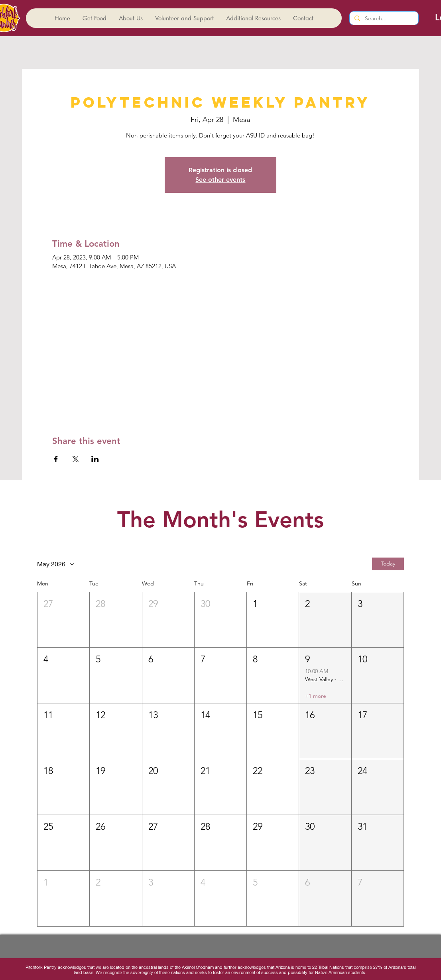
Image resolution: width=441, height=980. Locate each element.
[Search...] (383, 19)
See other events (220, 180)
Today (388, 564)
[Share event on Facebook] (56, 459)
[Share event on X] (76, 459)
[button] (63, 620)
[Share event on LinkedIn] (95, 459)
